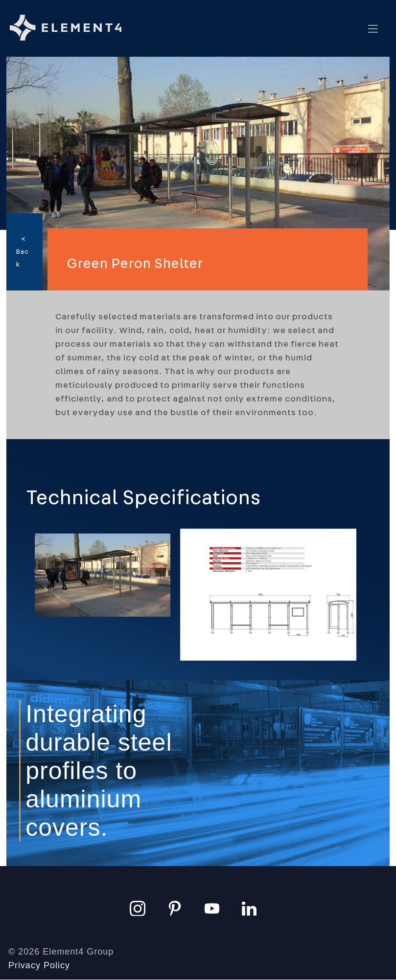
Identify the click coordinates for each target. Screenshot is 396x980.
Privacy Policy (39, 965)
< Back (23, 252)
